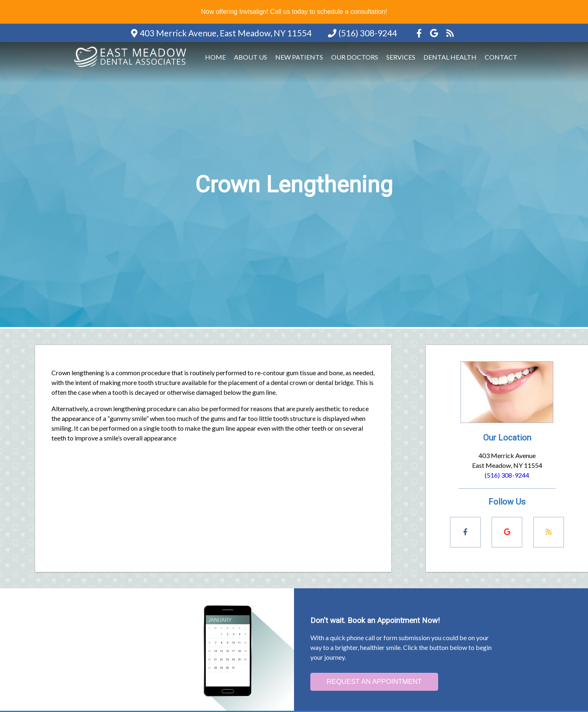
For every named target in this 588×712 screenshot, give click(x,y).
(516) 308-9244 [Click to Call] (507, 475)
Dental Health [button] (450, 57)
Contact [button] (501, 57)
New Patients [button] (299, 57)
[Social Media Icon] (420, 33)
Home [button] (215, 57)
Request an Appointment (374, 682)
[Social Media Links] (465, 532)
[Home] (132, 68)
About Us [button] (251, 57)
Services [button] (401, 57)
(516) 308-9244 (368, 33)
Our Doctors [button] (355, 57)
